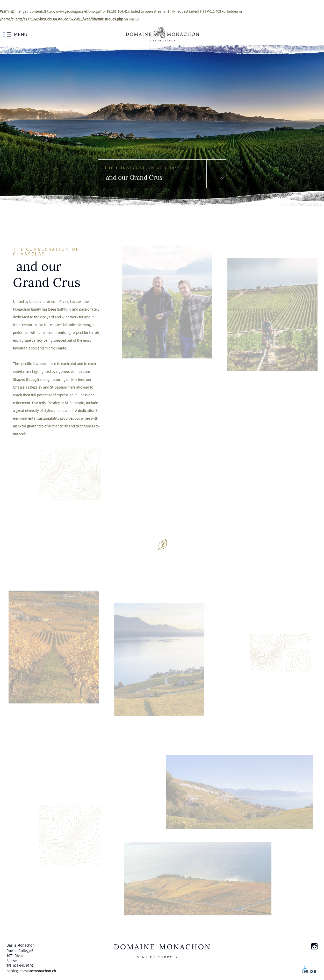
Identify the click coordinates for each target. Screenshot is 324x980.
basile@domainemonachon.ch (31, 971)
